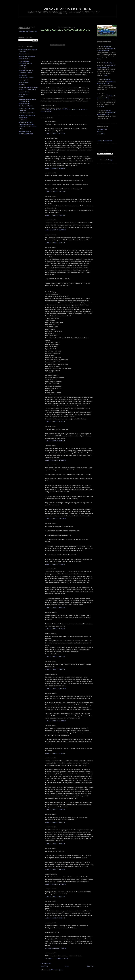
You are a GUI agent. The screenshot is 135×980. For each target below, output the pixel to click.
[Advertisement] (67, 22)
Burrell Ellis (51, 110)
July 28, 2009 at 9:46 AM (55, 629)
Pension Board (23, 118)
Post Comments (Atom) (56, 970)
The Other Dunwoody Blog (27, 115)
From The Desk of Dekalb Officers (69, 110)
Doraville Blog (23, 75)
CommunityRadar (24, 61)
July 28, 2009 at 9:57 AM (55, 657)
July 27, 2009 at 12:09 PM (56, 230)
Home (67, 966)
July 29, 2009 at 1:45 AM (55, 810)
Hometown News (24, 92)
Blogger (110, 160)
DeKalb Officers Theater (104, 141)
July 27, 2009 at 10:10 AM (55, 192)
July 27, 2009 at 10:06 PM (56, 460)
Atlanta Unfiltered (24, 54)
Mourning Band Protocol (26, 106)
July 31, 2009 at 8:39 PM (55, 918)
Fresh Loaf (22, 85)
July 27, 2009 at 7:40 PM (55, 422)
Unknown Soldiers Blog (26, 134)
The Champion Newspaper (27, 56)
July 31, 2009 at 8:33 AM (55, 897)
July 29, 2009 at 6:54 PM (55, 843)
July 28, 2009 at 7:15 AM (55, 564)
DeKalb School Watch (25, 73)
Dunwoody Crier (23, 80)
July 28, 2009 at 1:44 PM (55, 669)
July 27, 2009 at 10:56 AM (55, 215)
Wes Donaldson (109, 63)
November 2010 (102, 129)
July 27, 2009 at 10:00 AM (55, 168)
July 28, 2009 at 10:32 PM (56, 689)
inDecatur (21, 97)
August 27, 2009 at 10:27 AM (57, 959)
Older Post (90, 966)
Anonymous (107, 47)
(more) (99, 59)
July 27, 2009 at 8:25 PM (55, 441)
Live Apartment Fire (24, 104)
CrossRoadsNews (24, 59)
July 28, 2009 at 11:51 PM (56, 721)
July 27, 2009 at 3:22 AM (55, 134)
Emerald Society (23, 82)
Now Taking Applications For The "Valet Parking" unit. (65, 30)
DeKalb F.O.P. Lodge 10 (26, 70)
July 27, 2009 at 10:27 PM (56, 519)
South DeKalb (23, 120)
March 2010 (101, 134)
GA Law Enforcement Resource (28, 87)
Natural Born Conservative (26, 113)
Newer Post (44, 966)
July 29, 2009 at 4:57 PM (55, 822)
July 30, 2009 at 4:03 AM (55, 869)
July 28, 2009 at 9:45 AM (55, 607)
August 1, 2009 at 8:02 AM (56, 948)
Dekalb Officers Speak (68, 9)
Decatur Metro (23, 68)
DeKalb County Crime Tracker (28, 31)
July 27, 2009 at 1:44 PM (55, 243)
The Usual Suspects (25, 131)
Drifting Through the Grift (26, 77)
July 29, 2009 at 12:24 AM (55, 753)
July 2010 (100, 131)
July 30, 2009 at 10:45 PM (56, 884)
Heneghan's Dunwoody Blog (27, 90)
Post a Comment (46, 963)
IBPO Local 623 (23, 94)
